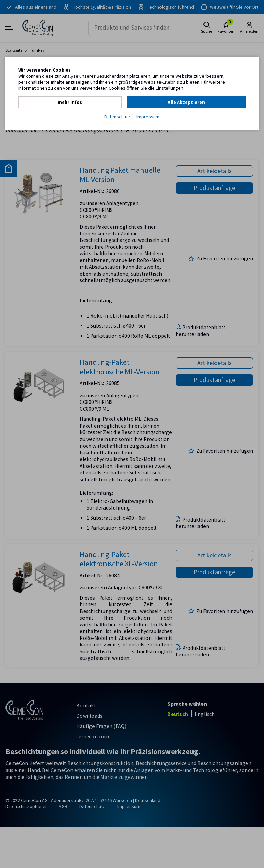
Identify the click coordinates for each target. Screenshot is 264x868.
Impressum (148, 116)
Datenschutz (117, 116)
